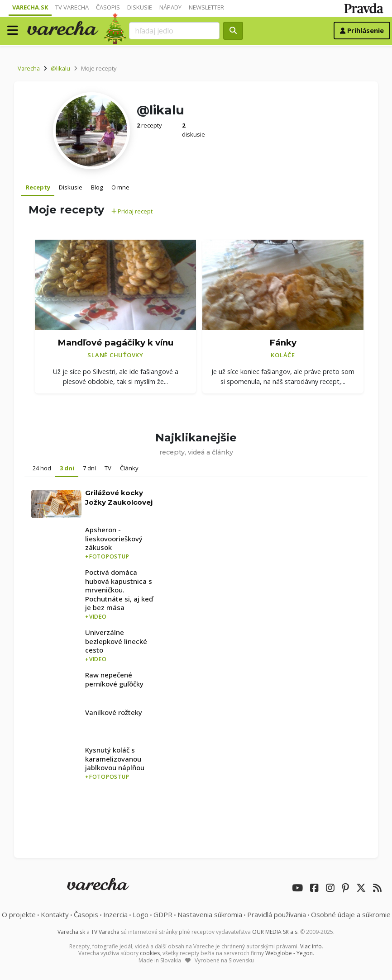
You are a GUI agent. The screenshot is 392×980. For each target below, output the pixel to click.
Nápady (170, 7)
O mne (120, 187)
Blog (97, 187)
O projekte (19, 914)
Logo (141, 914)
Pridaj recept (132, 211)
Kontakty (55, 914)
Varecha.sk (30, 7)
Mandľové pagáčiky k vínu (115, 343)
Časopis (108, 7)
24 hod (42, 468)
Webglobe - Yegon (289, 953)
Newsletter (206, 7)
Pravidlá (277, 914)
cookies (150, 953)
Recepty (38, 187)
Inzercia (115, 914)
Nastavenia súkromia (210, 914)
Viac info (311, 946)
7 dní (89, 468)
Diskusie (140, 7)
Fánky (283, 343)
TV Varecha (72, 7)
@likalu (60, 68)
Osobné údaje (351, 914)
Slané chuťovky (115, 355)
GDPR (163, 914)
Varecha (29, 68)
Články (129, 468)
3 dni (67, 468)
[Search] (174, 31)
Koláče (283, 355)
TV (108, 468)
